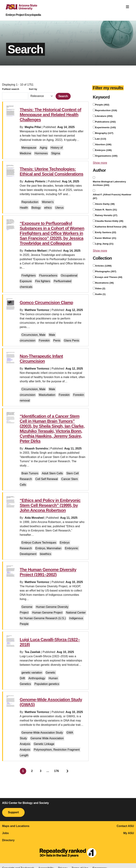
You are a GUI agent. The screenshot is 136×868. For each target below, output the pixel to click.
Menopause (29, 148)
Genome (27, 607)
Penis (57, 341)
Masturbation (47, 395)
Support (13, 812)
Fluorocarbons (48, 276)
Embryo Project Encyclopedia (23, 15)
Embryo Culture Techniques (39, 543)
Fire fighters (43, 281)
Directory (8, 840)
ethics (48, 208)
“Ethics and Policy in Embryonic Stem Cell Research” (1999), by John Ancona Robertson (50, 505)
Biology (36, 208)
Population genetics (47, 684)
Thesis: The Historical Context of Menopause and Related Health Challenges (50, 115)
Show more (100, 163)
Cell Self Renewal (47, 479)
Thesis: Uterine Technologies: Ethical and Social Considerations (51, 171)
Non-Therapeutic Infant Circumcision (41, 359)
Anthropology (37, 678)
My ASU (129, 833)
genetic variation (32, 673)
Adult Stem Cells (52, 473)
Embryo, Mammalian (48, 548)
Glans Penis (72, 341)
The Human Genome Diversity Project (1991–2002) (48, 572)
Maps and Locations (16, 826)
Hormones (41, 153)
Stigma (56, 153)
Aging (43, 148)
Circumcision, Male (33, 335)
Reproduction (30, 202)
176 (57, 771)
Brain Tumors (30, 473)
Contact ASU (125, 826)
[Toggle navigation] (127, 7)
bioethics (46, 554)
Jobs (5, 833)
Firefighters (29, 276)
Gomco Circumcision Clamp (46, 303)
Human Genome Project (47, 613)
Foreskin (44, 341)
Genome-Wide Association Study (42, 733)
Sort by (33, 89)
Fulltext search (11, 89)
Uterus (59, 208)
